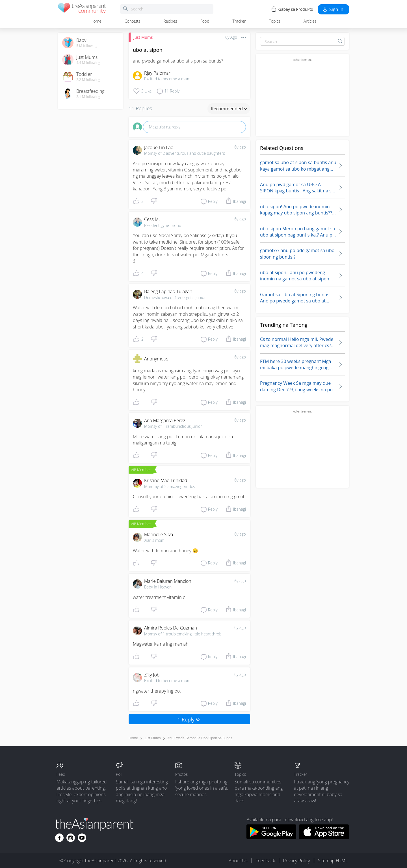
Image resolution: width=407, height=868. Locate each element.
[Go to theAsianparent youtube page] (82, 838)
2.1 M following (88, 97)
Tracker (239, 21)
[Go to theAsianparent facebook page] (59, 838)
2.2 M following (88, 80)
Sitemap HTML (333, 861)
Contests (132, 21)
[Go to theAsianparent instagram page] (71, 838)
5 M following (87, 46)
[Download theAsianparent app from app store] (324, 837)
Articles (310, 21)
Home (96, 21)
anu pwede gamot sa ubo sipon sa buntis (200, 738)
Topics (274, 21)
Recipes (170, 21)
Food (205, 21)
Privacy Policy (297, 861)
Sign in (333, 9)
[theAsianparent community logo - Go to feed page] (82, 9)
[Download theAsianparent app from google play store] (271, 837)
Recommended (229, 109)
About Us (238, 861)
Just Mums (143, 37)
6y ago (240, 147)
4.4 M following (88, 63)
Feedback (265, 861)
